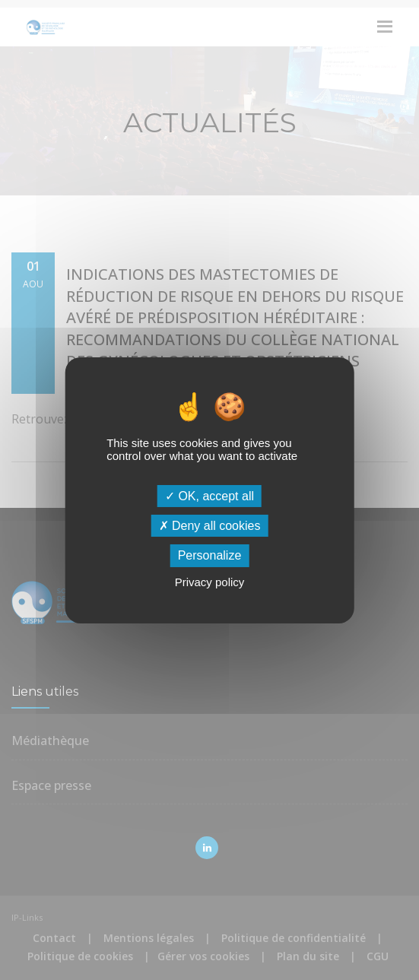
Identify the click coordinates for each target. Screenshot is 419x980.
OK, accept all (209, 496)
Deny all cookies (210, 526)
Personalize (210, 555)
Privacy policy (210, 582)
